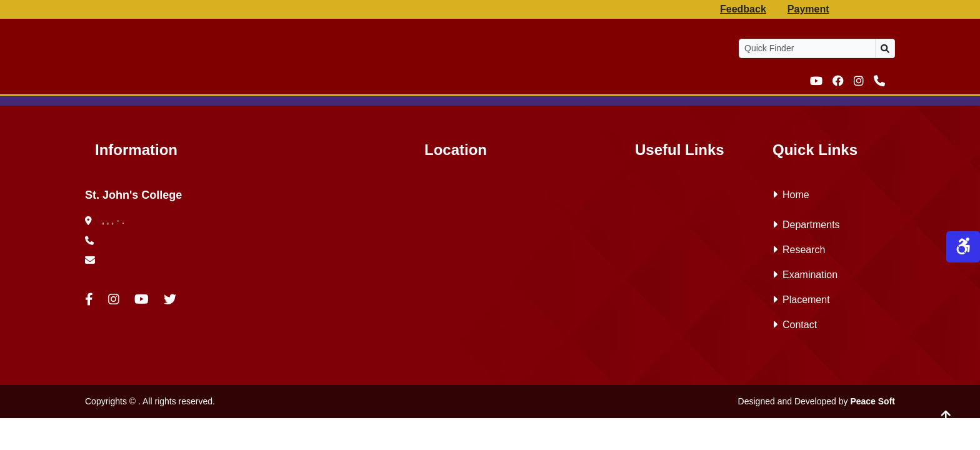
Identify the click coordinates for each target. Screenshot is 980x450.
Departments (806, 225)
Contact (795, 325)
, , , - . (105, 221)
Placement (801, 300)
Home (791, 195)
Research (799, 250)
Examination (805, 275)
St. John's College (133, 195)
